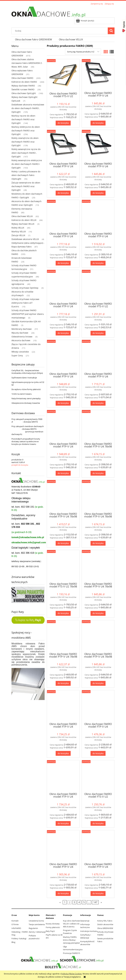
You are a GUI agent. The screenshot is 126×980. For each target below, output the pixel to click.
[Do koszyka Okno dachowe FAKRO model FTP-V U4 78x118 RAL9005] (63, 823)
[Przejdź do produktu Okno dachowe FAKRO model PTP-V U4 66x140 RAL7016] (63, 356)
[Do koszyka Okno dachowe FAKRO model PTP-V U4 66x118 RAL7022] (63, 193)
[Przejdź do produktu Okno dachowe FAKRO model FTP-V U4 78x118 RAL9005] (63, 776)
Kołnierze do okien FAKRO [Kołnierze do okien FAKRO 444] (24, 82)
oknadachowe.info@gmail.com (29, 542)
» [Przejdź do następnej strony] (101, 902)
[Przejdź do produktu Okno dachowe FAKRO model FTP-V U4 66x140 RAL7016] (63, 216)
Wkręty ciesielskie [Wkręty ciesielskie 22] (20, 352)
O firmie (15, 924)
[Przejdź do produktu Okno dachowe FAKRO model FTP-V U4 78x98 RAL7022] (63, 496)
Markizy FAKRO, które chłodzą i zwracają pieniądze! (71, 940)
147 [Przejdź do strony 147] (95, 902)
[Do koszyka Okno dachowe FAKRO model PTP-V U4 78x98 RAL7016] (98, 613)
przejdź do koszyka (20, 465)
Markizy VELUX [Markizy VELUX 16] (19, 231)
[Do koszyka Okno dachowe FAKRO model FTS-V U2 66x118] (63, 123)
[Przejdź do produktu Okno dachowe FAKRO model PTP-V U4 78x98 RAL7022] (63, 636)
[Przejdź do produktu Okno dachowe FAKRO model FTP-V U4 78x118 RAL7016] (63, 706)
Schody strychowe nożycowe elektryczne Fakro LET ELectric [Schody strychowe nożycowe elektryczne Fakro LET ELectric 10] (25, 303)
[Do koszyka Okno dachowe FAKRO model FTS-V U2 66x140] (98, 333)
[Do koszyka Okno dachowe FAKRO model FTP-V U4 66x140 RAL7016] (63, 263)
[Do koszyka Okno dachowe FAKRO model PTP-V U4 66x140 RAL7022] (98, 403)
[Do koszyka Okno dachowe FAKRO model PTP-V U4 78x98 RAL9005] (98, 683)
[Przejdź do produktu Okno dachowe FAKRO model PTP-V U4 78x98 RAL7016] (98, 566)
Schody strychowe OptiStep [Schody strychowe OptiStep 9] (25, 288)
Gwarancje (85, 921)
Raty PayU (50, 931)
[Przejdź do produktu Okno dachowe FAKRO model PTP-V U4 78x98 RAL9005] (98, 636)
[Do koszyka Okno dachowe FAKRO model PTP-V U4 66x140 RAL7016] (63, 403)
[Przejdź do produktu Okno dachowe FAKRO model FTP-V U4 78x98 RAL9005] (98, 496)
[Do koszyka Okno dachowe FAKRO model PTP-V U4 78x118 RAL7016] (63, 893)
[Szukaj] (111, 31)
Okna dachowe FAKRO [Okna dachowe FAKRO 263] (22, 78)
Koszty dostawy (53, 924)
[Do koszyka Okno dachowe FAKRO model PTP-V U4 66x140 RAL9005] (63, 473)
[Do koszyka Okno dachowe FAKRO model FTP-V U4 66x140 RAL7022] (98, 263)
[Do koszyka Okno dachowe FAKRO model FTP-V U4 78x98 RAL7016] (98, 473)
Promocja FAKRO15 (71, 953)
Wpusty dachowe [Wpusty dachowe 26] (20, 333)
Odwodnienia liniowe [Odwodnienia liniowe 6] (22, 337)
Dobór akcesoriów (105, 924)
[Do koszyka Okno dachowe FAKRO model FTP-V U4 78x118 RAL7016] (63, 753)
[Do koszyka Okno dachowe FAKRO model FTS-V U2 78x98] (63, 613)
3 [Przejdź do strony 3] (74, 902)
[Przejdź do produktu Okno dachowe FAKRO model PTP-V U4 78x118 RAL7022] (98, 846)
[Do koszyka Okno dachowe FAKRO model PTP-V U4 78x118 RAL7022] (98, 893)
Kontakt (15, 921)
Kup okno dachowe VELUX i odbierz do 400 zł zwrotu (71, 924)
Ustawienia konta (36, 921)
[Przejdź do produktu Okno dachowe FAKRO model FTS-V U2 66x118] (63, 75)
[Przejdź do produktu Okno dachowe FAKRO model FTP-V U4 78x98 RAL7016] (98, 426)
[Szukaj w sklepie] (60, 31)
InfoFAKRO (16, 928)
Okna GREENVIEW (105, 928)
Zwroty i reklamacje (37, 932)
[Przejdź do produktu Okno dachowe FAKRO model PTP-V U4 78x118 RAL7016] (63, 846)
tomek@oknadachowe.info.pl (28, 537)
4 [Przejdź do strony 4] (79, 902)
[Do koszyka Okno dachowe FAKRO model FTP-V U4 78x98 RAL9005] (98, 543)
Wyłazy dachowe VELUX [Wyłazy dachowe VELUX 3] (23, 224)
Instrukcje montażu (89, 931)
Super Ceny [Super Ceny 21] (17, 356)
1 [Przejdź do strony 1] (65, 902)
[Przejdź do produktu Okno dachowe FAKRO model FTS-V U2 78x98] (63, 566)
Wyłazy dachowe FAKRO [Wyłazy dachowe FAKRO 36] (23, 86)
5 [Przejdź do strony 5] (84, 902)
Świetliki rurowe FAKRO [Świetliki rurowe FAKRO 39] (23, 89)
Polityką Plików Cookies (71, 974)
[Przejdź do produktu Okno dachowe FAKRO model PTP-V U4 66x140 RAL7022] (98, 356)
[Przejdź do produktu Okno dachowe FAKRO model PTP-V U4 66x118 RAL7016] (98, 75)
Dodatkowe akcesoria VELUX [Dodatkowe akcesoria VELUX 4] (25, 239)
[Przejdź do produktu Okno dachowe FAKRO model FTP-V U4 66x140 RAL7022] (98, 216)
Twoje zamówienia (37, 924)
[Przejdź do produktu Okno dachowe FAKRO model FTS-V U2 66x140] (98, 286)
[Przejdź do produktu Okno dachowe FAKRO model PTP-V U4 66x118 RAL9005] (98, 146)
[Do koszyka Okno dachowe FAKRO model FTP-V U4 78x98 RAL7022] (63, 543)
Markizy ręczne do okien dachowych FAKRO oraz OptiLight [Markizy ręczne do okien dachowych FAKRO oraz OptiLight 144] (23, 119)
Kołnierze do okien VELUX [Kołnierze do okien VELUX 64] (24, 220)
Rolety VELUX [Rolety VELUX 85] (18, 228)
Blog (13, 942)
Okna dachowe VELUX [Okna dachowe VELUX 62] (22, 216)
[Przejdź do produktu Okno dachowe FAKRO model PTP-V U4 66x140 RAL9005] (63, 426)
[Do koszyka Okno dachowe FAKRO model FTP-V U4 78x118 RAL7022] (98, 753)
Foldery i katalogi (19, 938)
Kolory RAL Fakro (105, 921)
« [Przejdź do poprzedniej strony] (60, 902)
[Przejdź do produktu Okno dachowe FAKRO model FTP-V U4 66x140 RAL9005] (63, 286)
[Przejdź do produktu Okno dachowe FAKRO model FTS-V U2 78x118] (98, 776)
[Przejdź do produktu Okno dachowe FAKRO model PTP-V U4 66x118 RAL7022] (63, 146)
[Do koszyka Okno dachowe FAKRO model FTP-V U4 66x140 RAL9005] (63, 333)
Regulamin (33, 928)
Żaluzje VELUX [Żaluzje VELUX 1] (18, 235)
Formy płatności (53, 927)
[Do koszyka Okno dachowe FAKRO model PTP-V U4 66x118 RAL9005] (98, 193)
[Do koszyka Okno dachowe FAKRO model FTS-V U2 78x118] (98, 823)
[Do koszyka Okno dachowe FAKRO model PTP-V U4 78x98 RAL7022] (63, 683)
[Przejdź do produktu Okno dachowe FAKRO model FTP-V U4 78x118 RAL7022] (98, 706)
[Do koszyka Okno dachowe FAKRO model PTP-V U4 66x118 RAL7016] (98, 123)
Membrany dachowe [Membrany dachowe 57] (22, 329)
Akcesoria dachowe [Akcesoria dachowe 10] (21, 340)
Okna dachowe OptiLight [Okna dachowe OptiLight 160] (24, 93)
